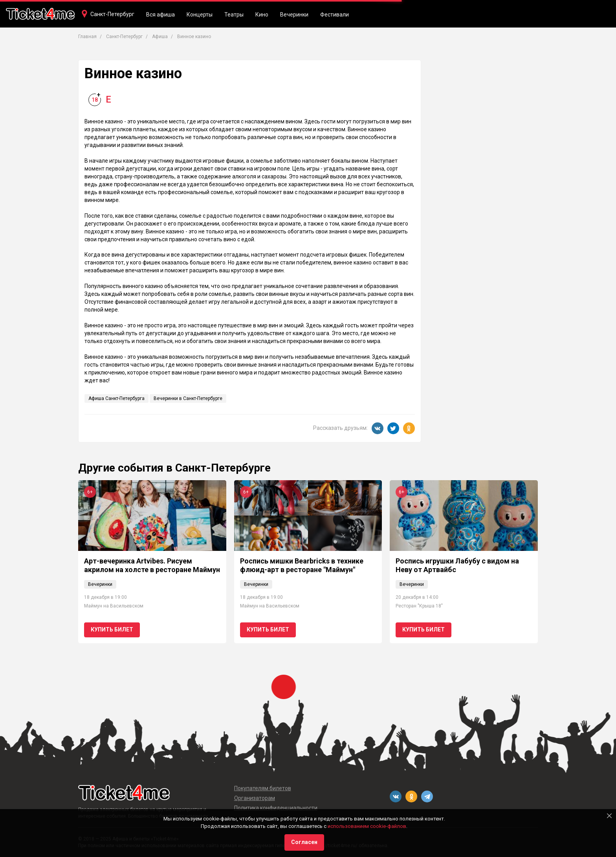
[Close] (609, 816)
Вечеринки (294, 15)
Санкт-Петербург (112, 14)
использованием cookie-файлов (367, 826)
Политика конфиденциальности (276, 808)
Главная (87, 37)
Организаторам (255, 798)
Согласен (304, 842)
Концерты (200, 15)
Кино (262, 15)
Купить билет (112, 629)
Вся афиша (160, 15)
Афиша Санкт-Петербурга (116, 398)
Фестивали (335, 15)
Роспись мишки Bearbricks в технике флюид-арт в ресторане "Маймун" (302, 565)
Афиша (160, 37)
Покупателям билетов (263, 788)
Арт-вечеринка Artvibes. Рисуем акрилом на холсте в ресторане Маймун (152, 565)
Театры (234, 15)
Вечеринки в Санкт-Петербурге (188, 398)
